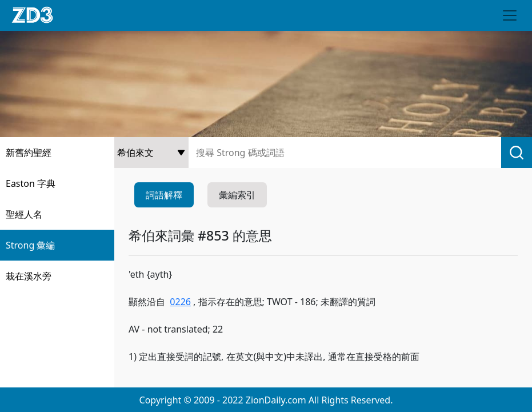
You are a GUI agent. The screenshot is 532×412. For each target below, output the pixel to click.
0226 (180, 302)
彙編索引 (237, 195)
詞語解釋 (164, 195)
